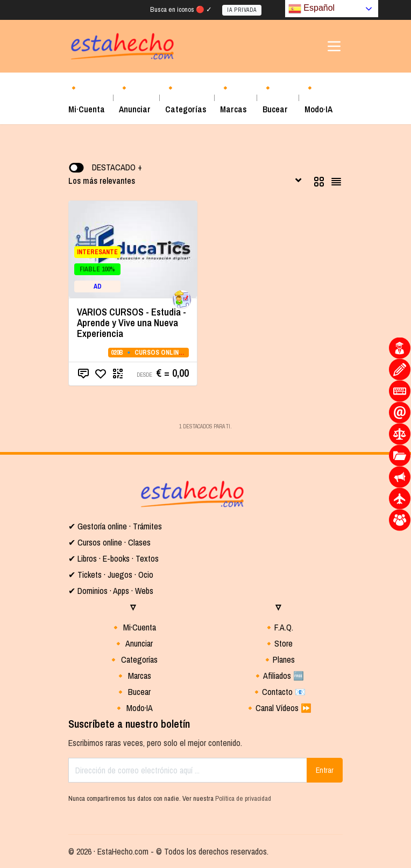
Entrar (325, 770)
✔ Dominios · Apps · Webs (111, 591)
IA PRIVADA (242, 10)
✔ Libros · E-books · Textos (114, 558)
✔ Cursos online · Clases (109, 542)
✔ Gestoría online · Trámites (115, 526)
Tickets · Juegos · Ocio (114, 575)
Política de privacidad (243, 798)
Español (311, 9)
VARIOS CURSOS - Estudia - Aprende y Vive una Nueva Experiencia (132, 323)
